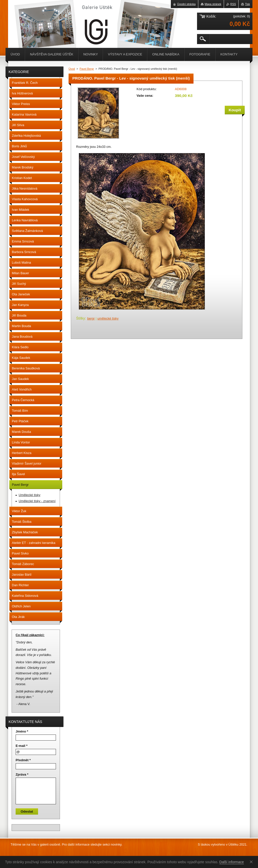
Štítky (80, 318)
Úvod (72, 69)
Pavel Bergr (87, 69)
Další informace (232, 862)
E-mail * (22, 746)
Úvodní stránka (186, 4)
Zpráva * (22, 774)
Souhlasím (252, 862)
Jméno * (22, 731)
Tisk (247, 4)
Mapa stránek (213, 4)
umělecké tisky (108, 318)
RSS (233, 4)
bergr (91, 318)
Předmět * (23, 760)
